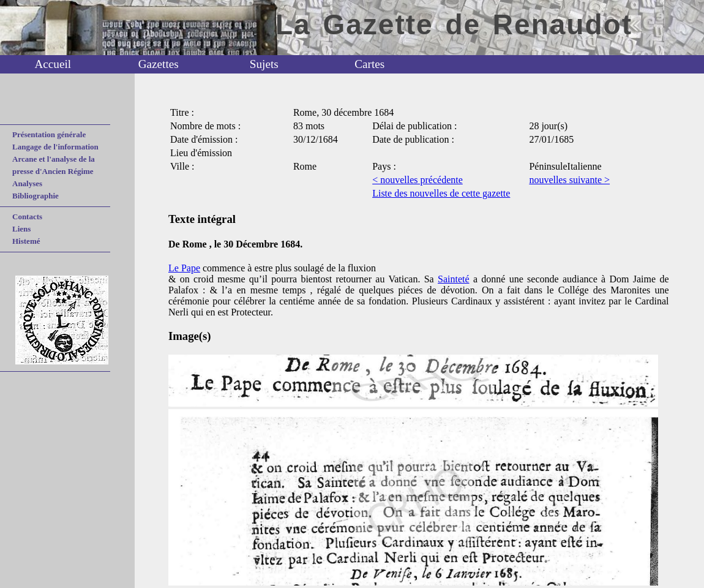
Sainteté (454, 279)
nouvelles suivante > (569, 180)
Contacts (27, 217)
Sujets (264, 64)
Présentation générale (49, 134)
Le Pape (184, 268)
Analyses (27, 183)
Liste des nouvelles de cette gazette (441, 193)
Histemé (26, 241)
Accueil (53, 64)
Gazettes (159, 64)
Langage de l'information (55, 147)
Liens (21, 229)
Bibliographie (36, 196)
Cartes (369, 64)
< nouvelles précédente (418, 180)
